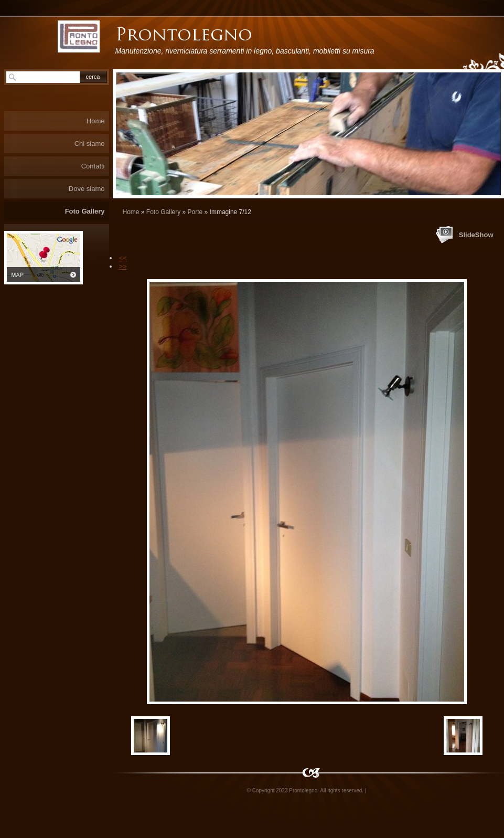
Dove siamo (87, 189)
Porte (195, 212)
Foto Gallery (163, 212)
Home (131, 212)
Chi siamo (90, 144)
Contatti (93, 166)
